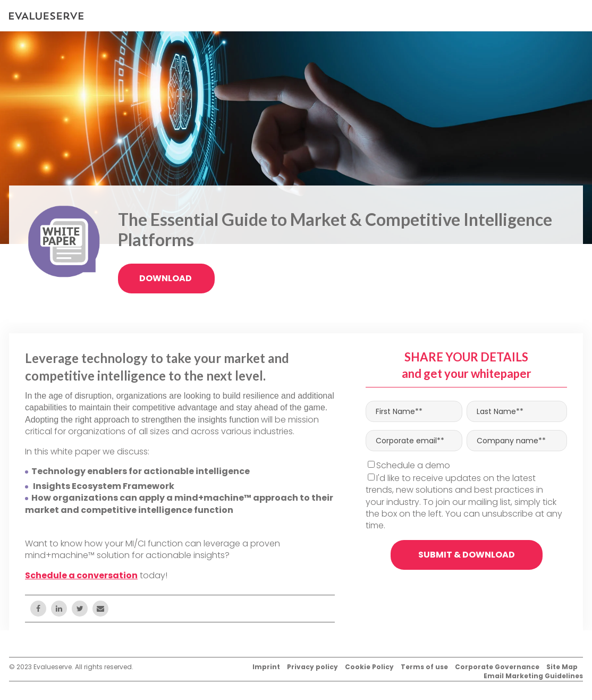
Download (166, 278)
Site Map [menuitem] (562, 667)
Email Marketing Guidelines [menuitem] (533, 676)
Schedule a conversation (81, 575)
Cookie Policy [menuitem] (369, 667)
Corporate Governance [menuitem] (497, 667)
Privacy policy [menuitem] (312, 667)
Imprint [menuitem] (266, 667)
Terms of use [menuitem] (424, 667)
